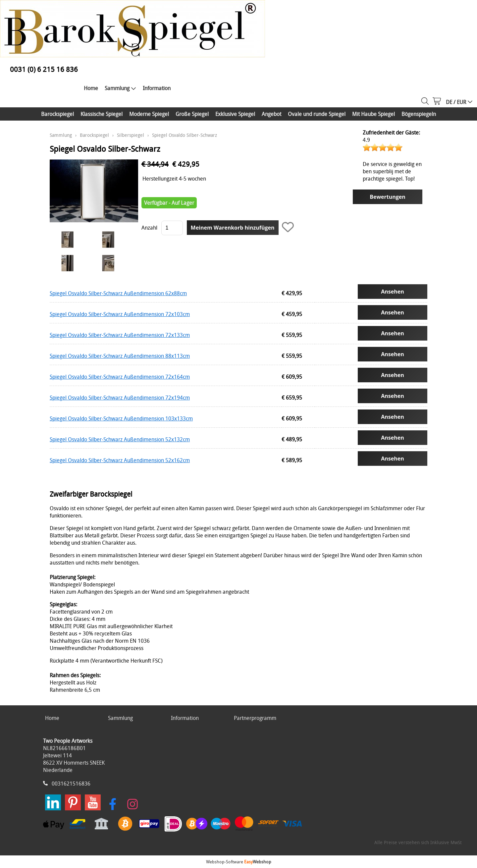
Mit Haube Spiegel (373, 114)
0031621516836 (71, 784)
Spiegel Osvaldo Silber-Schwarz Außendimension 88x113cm (120, 356)
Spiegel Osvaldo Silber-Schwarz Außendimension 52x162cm (120, 460)
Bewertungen (388, 197)
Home (91, 88)
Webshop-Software (239, 862)
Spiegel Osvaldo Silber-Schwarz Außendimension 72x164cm (120, 377)
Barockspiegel (57, 114)
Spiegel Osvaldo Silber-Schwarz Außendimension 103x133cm (121, 418)
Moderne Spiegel (149, 114)
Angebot (271, 114)
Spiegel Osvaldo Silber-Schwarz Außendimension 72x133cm (120, 335)
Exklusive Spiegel (235, 114)
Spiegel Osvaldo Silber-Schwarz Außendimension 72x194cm (120, 398)
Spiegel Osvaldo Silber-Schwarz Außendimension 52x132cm (120, 439)
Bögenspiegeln (419, 114)
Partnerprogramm (255, 718)
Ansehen (392, 292)
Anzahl (149, 228)
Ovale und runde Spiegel (317, 114)
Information (157, 88)
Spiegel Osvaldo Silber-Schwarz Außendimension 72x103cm (120, 314)
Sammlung (120, 88)
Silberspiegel (131, 135)
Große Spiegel (192, 114)
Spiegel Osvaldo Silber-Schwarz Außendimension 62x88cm (118, 293)
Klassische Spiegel (102, 114)
